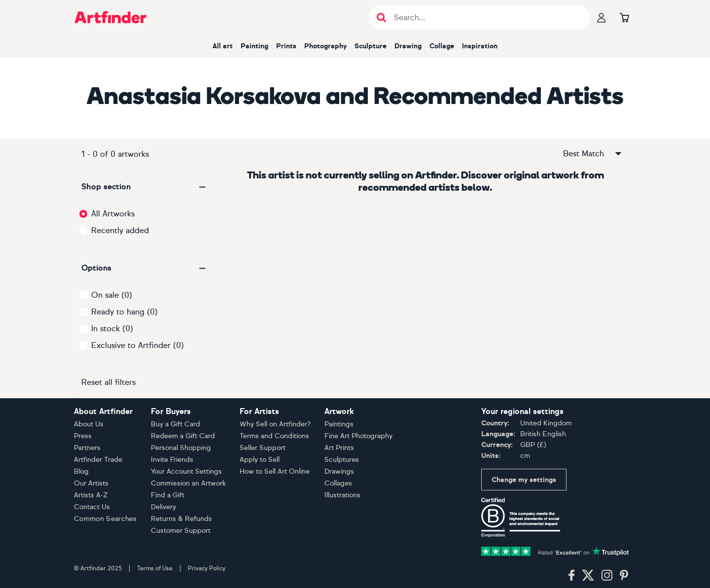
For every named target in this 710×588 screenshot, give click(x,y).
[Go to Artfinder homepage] (110, 17)
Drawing (408, 46)
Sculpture (371, 46)
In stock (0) (112, 329)
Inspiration (480, 46)
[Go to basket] (624, 17)
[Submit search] (381, 17)
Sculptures (342, 460)
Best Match (593, 154)
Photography (325, 46)
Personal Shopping (181, 448)
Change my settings (524, 480)
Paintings (339, 424)
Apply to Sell (260, 460)
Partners (87, 448)
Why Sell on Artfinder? (275, 424)
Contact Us (92, 507)
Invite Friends (172, 460)
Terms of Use (155, 568)
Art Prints (339, 448)
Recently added (120, 230)
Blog (81, 471)
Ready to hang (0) (124, 312)
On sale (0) (112, 295)
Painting (254, 46)
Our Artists (91, 483)
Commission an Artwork (188, 483)
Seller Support (263, 448)
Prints (286, 46)
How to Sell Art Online (275, 471)
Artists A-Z (91, 495)
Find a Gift (168, 495)
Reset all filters (108, 382)
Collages (338, 483)
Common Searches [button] (106, 519)
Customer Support (181, 531)
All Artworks (113, 214)
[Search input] (484, 17)
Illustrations (342, 495)
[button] (144, 187)
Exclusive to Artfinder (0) (138, 345)
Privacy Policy (207, 568)
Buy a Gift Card (176, 424)
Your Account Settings (186, 471)
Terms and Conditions (274, 436)
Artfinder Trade (98, 460)
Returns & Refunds (181, 519)
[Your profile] (602, 17)
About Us (89, 424)
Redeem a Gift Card (183, 436)
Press (83, 436)
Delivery (163, 507)
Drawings (339, 471)
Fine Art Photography (358, 436)
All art (223, 46)
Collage (442, 46)
